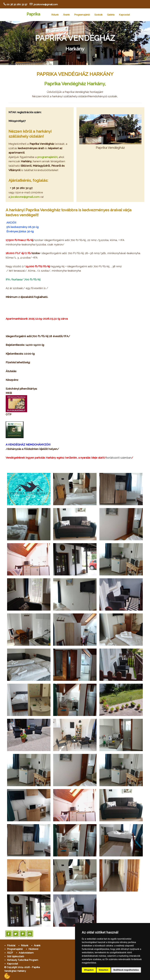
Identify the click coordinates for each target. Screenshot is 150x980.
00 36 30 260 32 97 (17, 4)
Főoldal (11, 946)
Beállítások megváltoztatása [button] (126, 970)
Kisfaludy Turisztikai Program (23, 960)
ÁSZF (10, 953)
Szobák (98, 15)
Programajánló (82, 15)
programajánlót (47, 157)
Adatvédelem (26, 953)
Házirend (33, 949)
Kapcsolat (124, 15)
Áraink (66, 15)
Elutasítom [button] (104, 970)
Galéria (111, 15)
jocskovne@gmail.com (46, 4)
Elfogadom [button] (89, 970)
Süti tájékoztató (16, 956)
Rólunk (55, 15)
